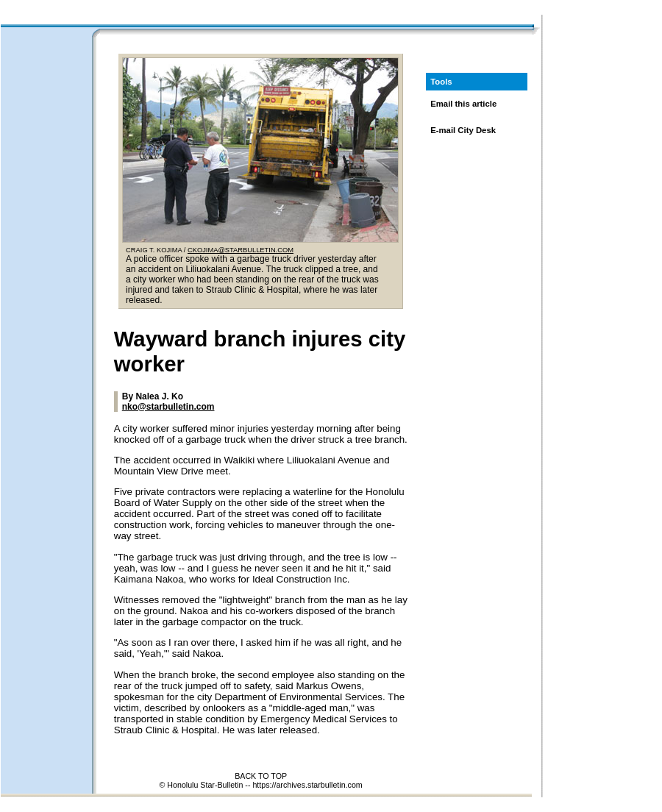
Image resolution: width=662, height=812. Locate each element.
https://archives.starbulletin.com (307, 785)
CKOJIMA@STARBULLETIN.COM (241, 250)
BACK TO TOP (261, 776)
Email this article (463, 104)
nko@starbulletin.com (168, 407)
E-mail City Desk (463, 130)
